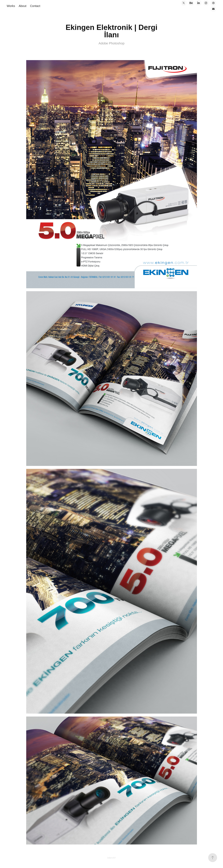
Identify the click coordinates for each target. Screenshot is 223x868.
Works (11, 6)
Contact (35, 6)
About (23, 6)
